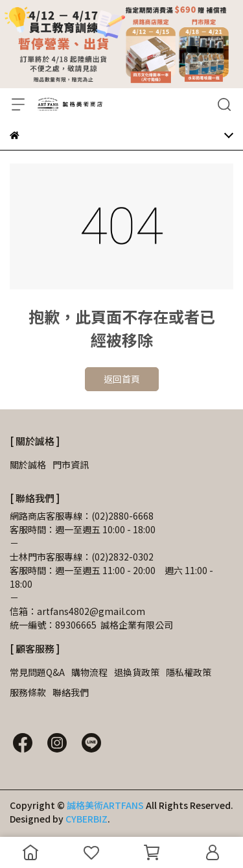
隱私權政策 (189, 672)
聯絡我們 (71, 692)
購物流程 (89, 672)
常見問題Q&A (37, 672)
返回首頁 (122, 379)
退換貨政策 (137, 672)
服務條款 (28, 692)
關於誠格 (28, 464)
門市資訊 (71, 464)
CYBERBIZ (87, 819)
